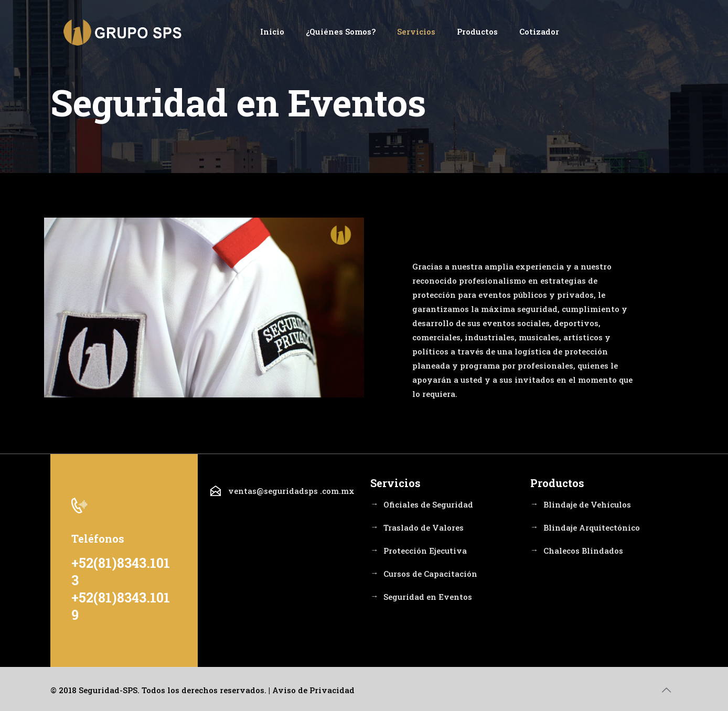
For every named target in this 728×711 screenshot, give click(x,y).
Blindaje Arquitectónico (592, 527)
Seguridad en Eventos (428, 597)
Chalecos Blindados (583, 551)
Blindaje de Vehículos (587, 504)
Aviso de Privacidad (313, 690)
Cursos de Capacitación (430, 574)
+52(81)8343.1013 (121, 572)
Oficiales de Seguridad (428, 504)
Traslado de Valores (424, 527)
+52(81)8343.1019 (121, 606)
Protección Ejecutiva (425, 551)
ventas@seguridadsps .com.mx (291, 491)
